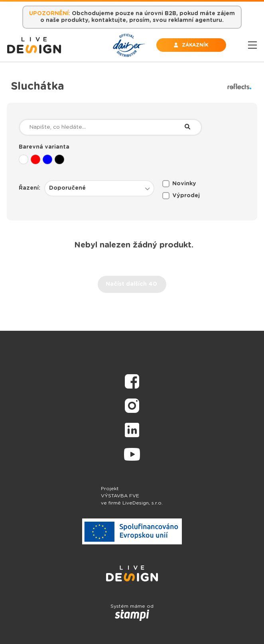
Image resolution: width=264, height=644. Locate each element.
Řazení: (30, 188)
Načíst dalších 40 (131, 284)
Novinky (179, 184)
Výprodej (181, 196)
